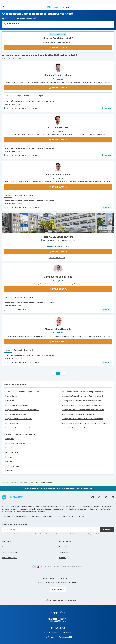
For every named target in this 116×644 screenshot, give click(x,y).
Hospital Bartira (11, 396)
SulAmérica (50, 637)
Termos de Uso (65, 552)
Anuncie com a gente (10, 558)
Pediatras (9, 457)
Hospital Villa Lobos (12, 423)
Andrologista (28, 483)
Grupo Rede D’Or (69, 600)
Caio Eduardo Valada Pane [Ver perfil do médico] (58, 277)
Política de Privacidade (10, 552)
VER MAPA (106, 108)
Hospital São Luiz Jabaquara (16, 414)
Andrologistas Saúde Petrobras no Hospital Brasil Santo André (84, 423)
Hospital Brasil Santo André (58, 38)
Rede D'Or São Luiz (50, 633)
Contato (62, 558)
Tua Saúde (6, 2)
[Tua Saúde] (12, 497)
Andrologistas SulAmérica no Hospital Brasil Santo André (82, 396)
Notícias (56, 2)
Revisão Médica (65, 547)
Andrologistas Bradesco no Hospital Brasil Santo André (81, 401)
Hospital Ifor (10, 401)
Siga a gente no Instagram (99, 497)
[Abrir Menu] (4, 7)
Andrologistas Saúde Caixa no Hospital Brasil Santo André (83, 419)
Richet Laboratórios (66, 637)
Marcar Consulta (16, 483)
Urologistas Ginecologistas (15, 443)
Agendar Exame (30, 2)
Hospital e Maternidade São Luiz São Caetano (22, 410)
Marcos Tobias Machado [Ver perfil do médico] (58, 329)
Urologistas (10, 439)
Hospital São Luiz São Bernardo (17, 405)
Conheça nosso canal (93, 497)
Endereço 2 (18, 96)
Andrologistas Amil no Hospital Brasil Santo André (80, 414)
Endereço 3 (28, 96)
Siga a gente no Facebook (106, 497)
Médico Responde (45, 2)
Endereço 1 (8, 96)
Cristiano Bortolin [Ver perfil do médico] (58, 127)
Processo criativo (8, 547)
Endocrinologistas (12, 452)
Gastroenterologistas (13, 466)
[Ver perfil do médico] (58, 68)
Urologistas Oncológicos (14, 448)
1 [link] (58, 374)
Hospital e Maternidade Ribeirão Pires (19, 419)
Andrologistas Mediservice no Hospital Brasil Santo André (82, 405)
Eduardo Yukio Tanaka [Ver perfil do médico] (58, 175)
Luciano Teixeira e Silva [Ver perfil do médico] (58, 75)
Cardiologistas (11, 471)
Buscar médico (17, 2)
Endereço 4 (39, 96)
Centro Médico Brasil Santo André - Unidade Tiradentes (29, 101)
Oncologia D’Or (66, 633)
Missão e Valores (65, 541)
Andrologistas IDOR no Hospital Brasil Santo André (80, 428)
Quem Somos (7, 541)
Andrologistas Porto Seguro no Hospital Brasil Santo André (83, 410)
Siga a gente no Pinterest (113, 497)
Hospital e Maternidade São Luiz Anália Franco (22, 428)
